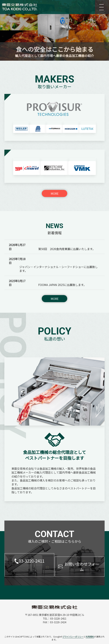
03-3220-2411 (32, 551)
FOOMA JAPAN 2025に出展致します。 (62, 275)
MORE (55, 183)
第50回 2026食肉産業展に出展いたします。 (67, 239)
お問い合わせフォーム (82, 553)
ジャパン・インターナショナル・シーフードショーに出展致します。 (59, 259)
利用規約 (90, 623)
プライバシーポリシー (73, 623)
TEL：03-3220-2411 (55, 605)
